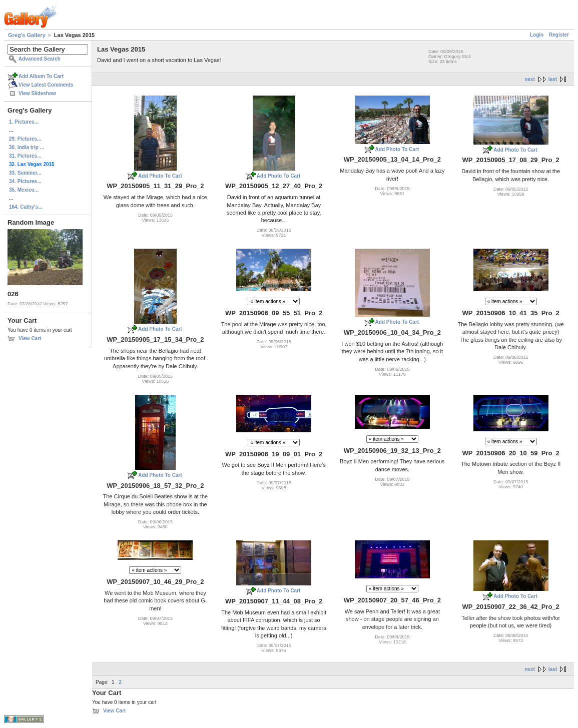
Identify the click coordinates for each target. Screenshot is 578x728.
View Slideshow (37, 93)
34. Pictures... (25, 181)
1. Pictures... (24, 122)
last (553, 79)
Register (559, 35)
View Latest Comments (46, 85)
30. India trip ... (27, 147)
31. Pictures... (25, 156)
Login (537, 35)
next (530, 79)
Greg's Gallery (27, 35)
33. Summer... (25, 173)
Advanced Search (40, 59)
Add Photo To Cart (160, 176)
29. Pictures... (25, 139)
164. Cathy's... (26, 207)
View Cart (30, 338)
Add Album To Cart (41, 76)
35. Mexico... (24, 190)
